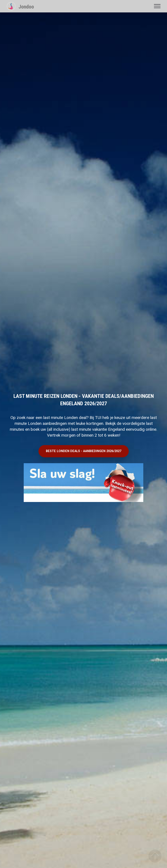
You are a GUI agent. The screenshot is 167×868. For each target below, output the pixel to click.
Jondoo (26, 7)
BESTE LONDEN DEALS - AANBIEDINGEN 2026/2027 (84, 451)
